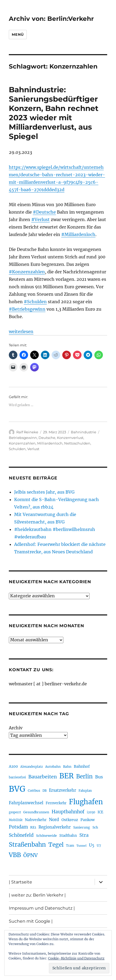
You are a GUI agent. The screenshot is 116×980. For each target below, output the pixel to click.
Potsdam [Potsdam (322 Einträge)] (18, 827)
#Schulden (35, 302)
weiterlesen (21, 331)
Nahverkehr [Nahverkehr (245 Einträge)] (36, 820)
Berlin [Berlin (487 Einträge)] (84, 777)
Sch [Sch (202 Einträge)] (95, 827)
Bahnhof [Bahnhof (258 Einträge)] (82, 766)
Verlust (33, 449)
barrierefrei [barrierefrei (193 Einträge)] (17, 777)
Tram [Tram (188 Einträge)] (70, 846)
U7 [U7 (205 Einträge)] (99, 845)
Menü (18, 34)
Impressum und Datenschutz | (42, 908)
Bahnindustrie (84, 432)
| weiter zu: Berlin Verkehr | (37, 895)
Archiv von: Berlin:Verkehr (51, 19)
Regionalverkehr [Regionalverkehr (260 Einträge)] (55, 827)
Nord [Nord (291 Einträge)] (54, 820)
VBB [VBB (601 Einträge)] (15, 855)
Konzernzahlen (22, 443)
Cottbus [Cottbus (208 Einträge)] (34, 791)
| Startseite (20, 882)
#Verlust (40, 219)
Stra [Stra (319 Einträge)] (84, 835)
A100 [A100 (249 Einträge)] (13, 766)
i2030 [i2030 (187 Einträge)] (91, 812)
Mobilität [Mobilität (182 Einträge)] (16, 820)
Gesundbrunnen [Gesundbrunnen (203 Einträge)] (36, 812)
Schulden (17, 449)
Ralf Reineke (27, 432)
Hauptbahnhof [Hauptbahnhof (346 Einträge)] (68, 812)
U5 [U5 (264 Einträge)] (92, 845)
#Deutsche (44, 212)
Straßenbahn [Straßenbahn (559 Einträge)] (27, 845)
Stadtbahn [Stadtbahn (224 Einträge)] (68, 836)
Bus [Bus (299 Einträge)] (99, 777)
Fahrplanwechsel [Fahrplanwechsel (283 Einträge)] (26, 803)
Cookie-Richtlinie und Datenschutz (76, 958)
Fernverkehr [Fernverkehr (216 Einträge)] (56, 803)
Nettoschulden (77, 443)
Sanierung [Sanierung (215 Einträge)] (82, 827)
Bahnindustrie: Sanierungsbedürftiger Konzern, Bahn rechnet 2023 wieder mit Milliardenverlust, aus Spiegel (54, 113)
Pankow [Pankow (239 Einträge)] (88, 820)
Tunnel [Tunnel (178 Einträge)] (82, 846)
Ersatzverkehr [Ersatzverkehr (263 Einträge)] (63, 790)
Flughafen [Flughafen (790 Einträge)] (86, 802)
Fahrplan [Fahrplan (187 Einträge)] (85, 791)
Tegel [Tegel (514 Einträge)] (56, 845)
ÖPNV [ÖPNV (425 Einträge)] (30, 855)
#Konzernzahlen (27, 272)
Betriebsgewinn (23, 438)
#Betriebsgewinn (27, 309)
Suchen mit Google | (31, 921)
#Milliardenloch (78, 234)
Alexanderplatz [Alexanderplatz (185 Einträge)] (32, 767)
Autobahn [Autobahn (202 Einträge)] (53, 767)
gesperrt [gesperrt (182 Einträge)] (15, 812)
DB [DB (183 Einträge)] (45, 791)
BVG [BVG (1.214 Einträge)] (17, 789)
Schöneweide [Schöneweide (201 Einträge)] (47, 836)
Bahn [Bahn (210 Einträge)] (67, 767)
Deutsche (47, 438)
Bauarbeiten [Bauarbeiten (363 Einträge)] (43, 777)
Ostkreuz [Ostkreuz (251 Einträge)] (70, 820)
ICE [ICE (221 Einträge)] (100, 812)
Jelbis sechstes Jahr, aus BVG (44, 492)
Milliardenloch (50, 443)
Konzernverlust (70, 438)
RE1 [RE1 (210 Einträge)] (33, 827)
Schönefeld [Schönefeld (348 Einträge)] (21, 835)
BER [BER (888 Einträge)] (67, 776)
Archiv (16, 728)
